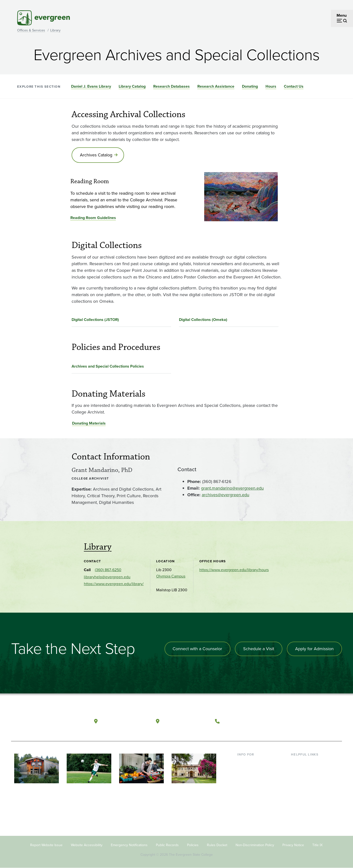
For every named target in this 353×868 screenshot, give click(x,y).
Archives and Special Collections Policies (108, 366)
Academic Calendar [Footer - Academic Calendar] (308, 794)
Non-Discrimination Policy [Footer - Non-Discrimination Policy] (255, 845)
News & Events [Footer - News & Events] (304, 802)
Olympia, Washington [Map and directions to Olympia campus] (125, 721)
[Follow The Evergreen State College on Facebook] (290, 721)
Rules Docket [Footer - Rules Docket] (217, 845)
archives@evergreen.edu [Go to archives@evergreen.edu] (226, 495)
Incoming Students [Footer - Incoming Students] (253, 770)
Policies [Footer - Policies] (193, 845)
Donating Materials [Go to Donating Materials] (89, 423)
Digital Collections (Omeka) (203, 320)
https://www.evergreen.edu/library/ (114, 584)
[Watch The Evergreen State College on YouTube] (300, 721)
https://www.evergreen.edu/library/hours (234, 570)
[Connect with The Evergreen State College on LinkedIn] (320, 721)
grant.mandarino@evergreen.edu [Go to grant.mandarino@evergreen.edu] (232, 488)
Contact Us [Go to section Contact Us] (294, 86)
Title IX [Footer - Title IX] (317, 845)
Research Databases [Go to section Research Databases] (171, 86)
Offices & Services (31, 30)
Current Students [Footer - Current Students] (252, 762)
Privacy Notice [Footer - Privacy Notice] (293, 845)
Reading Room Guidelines (93, 218)
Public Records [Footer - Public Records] (167, 845)
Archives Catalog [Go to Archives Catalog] (96, 155)
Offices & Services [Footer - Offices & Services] (306, 778)
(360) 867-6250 (108, 570)
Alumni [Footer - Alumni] (243, 802)
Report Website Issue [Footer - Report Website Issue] (46, 845)
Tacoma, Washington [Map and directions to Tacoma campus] (186, 721)
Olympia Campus (171, 576)
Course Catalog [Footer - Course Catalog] (304, 786)
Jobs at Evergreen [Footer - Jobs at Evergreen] (306, 810)
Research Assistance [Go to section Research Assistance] (216, 86)
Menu (342, 15)
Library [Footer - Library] (297, 762)
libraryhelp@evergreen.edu (107, 577)
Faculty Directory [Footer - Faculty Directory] (306, 770)
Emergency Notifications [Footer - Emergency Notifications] (129, 845)
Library (55, 30)
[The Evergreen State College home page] (46, 722)
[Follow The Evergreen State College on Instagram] (310, 721)
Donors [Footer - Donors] (243, 794)
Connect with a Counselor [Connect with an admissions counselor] (197, 649)
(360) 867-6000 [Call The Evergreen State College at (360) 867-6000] (240, 721)
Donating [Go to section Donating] (250, 86)
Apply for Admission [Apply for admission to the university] (314, 649)
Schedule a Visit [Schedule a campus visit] (259, 649)
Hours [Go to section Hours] (271, 86)
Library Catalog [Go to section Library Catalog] (132, 86)
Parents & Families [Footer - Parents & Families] (253, 778)
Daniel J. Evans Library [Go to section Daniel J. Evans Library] (91, 86)
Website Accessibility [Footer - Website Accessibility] (87, 845)
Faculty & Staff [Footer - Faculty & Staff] (250, 786)
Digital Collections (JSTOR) (95, 320)
